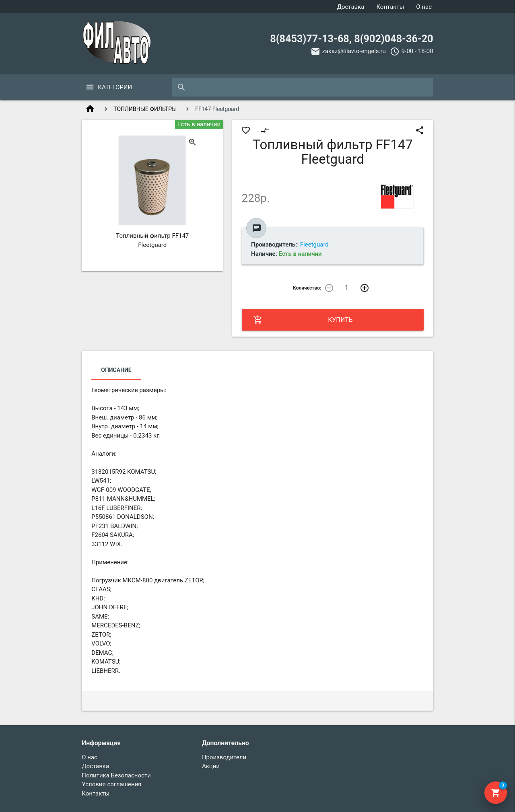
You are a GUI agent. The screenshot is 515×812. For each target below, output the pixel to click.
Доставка (351, 7)
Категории (115, 87)
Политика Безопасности (116, 775)
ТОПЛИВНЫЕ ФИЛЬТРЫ (145, 109)
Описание (116, 370)
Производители (224, 757)
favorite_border (246, 130)
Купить (303, 320)
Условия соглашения (111, 784)
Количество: (307, 288)
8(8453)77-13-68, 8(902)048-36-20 (351, 39)
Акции (211, 766)
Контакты (390, 7)
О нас (424, 7)
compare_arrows (265, 130)
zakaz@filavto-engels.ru (354, 51)
